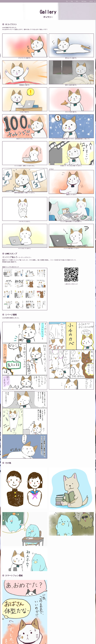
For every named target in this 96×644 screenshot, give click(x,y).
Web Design (84, 1)
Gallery (91, 1)
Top (67, 1)
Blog (72, 1)
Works (77, 1)
